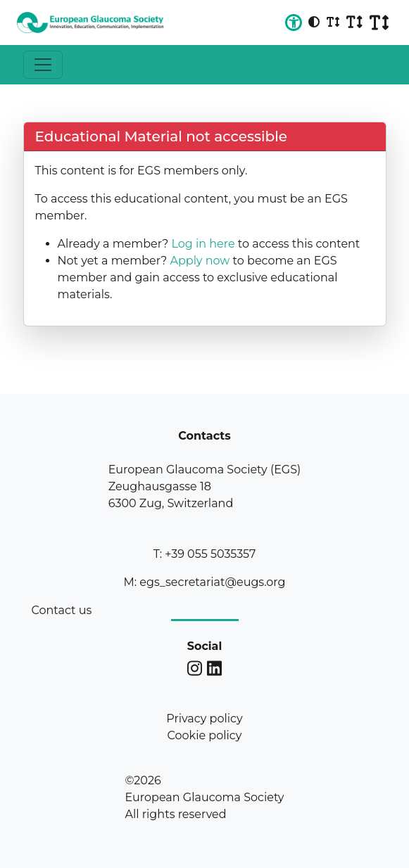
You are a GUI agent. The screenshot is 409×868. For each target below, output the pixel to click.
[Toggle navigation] (43, 65)
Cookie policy (205, 735)
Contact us (62, 610)
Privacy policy (204, 719)
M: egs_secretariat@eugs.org (204, 582)
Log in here (203, 244)
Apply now (200, 261)
